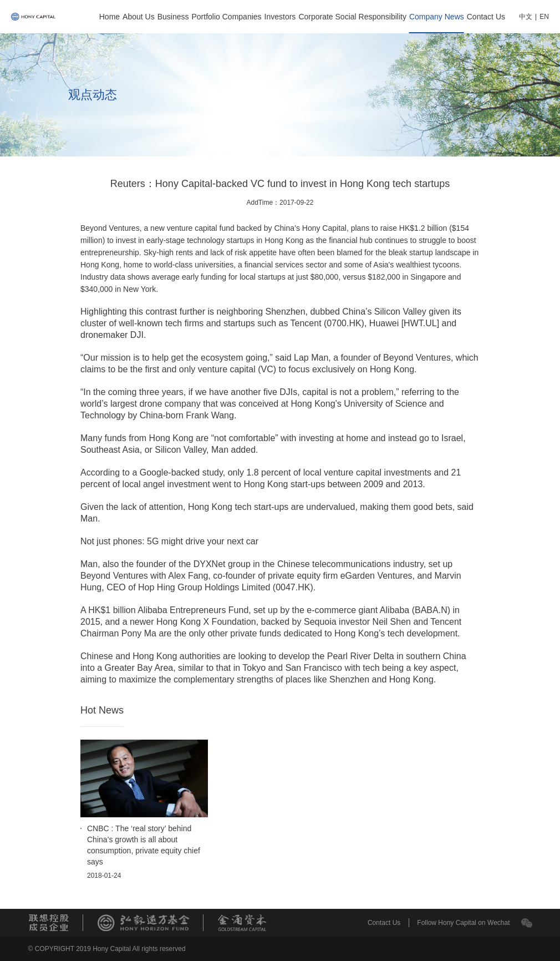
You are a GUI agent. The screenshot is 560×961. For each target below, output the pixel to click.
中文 (526, 17)
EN (544, 17)
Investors (280, 17)
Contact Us (486, 17)
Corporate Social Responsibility (352, 17)
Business (173, 17)
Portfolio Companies (227, 17)
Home (110, 17)
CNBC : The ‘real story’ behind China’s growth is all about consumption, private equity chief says (144, 845)
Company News (437, 17)
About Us (139, 17)
